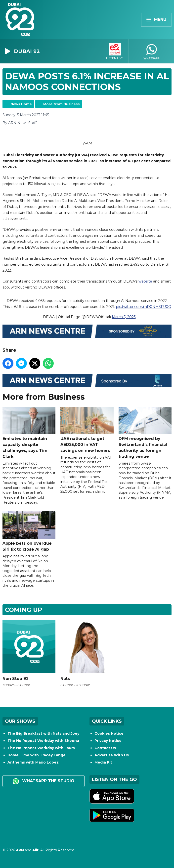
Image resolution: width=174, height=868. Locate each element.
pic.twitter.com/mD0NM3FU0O (144, 307)
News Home (21, 104)
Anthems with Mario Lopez (33, 762)
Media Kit (103, 762)
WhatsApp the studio (44, 781)
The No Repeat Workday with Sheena (43, 741)
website (145, 281)
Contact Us (105, 748)
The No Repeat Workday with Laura (41, 748)
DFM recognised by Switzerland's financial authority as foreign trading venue (145, 433)
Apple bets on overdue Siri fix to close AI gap (29, 531)
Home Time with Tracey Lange (37, 755)
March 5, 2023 (124, 317)
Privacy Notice (108, 741)
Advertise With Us (112, 755)
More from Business (62, 104)
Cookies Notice (109, 733)
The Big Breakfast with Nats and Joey (43, 733)
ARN (20, 850)
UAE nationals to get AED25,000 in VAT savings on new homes (87, 430)
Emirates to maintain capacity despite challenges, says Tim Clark (29, 433)
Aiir (35, 850)
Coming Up (24, 610)
